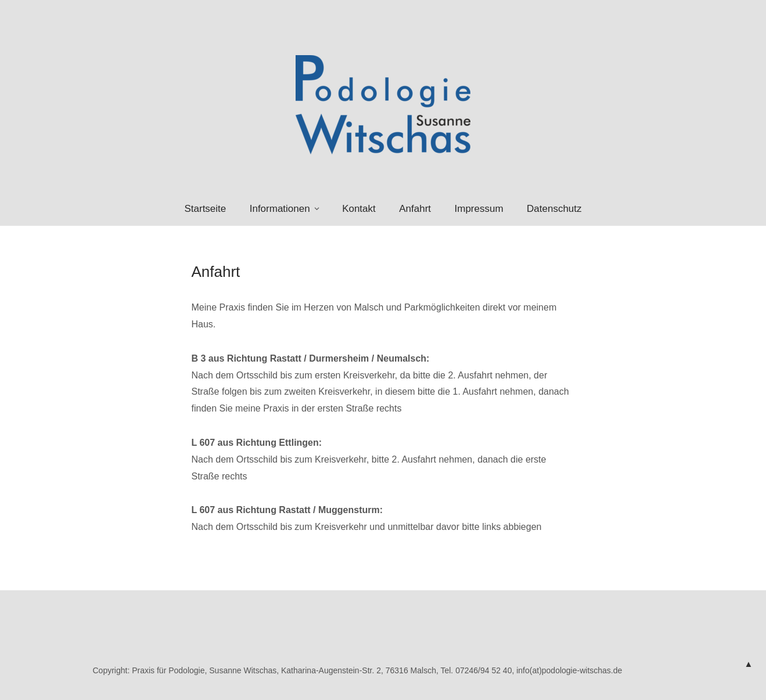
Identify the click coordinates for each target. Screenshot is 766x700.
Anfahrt (415, 209)
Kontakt (359, 209)
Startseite (205, 209)
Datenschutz (554, 209)
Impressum (479, 209)
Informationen (280, 209)
